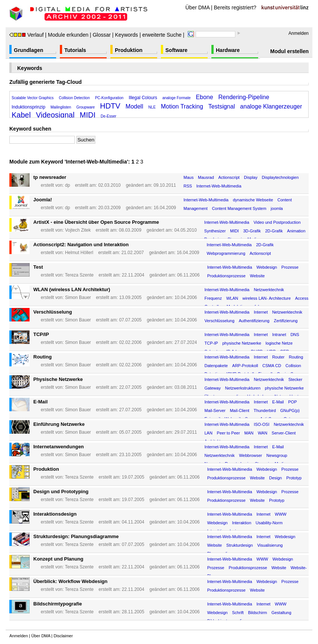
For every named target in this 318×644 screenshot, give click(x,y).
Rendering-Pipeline (244, 97)
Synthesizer (215, 231)
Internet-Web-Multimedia (219, 186)
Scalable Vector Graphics (33, 98)
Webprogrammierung (226, 253)
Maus (188, 177)
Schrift (238, 613)
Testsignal (222, 106)
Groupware (85, 107)
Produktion (129, 50)
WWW (281, 514)
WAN (262, 433)
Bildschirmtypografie (58, 604)
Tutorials (75, 50)
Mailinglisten (61, 107)
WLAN (232, 298)
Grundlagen (29, 50)
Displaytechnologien (280, 177)
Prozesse (290, 267)
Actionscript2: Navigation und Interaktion (81, 245)
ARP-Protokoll (245, 366)
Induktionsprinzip (28, 107)
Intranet (279, 335)
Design (275, 478)
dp (68, 185)
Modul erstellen (289, 51)
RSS (188, 186)
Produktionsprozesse (227, 276)
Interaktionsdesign (55, 514)
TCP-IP (211, 343)
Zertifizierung (286, 321)
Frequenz (213, 298)
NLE (152, 107)
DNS (295, 335)
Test (38, 267)
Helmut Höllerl (79, 253)
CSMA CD (272, 366)
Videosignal (55, 115)
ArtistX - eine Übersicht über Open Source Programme (96, 222)
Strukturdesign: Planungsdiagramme (76, 536)
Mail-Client (239, 410)
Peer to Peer (229, 433)
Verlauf (27, 35)
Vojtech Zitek (78, 230)
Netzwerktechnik (269, 290)
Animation (296, 231)
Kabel (21, 115)
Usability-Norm (269, 523)
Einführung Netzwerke (59, 424)
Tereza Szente (79, 275)
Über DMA (198, 7)
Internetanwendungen (59, 447)
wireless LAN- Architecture (267, 298)
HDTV (110, 106)
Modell (134, 106)
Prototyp (294, 478)
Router (278, 357)
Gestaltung (281, 613)
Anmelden (299, 33)
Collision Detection (74, 98)
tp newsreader (50, 177)
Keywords (126, 35)
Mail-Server (215, 410)
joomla (277, 208)
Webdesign (267, 267)
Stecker (295, 379)
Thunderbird (265, 410)
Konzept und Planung (58, 559)
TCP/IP (41, 334)
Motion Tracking (182, 106)
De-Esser (108, 116)
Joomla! (43, 200)
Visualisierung (270, 545)
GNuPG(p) (290, 410)
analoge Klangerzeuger (271, 106)
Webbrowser (251, 455)
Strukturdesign (240, 545)
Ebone (204, 97)
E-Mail (40, 402)
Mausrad (206, 177)
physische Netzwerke (242, 343)
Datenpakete (216, 366)
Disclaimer (63, 636)
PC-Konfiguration (109, 98)
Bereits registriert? (235, 7)
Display (251, 177)
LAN (209, 433)
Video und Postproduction (277, 222)
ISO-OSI (262, 424)
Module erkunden (68, 35)
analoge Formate (177, 98)
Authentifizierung (254, 321)
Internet (261, 312)
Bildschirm (258, 613)
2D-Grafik (274, 231)
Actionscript (229, 177)
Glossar (102, 35)
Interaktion (241, 523)
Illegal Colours (143, 98)
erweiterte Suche (162, 35)
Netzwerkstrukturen (243, 388)
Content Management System (239, 208)
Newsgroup (277, 455)
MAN (249, 433)
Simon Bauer (78, 297)
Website (257, 276)
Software (176, 50)
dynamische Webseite (253, 200)
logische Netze (279, 343)
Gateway (213, 388)
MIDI (88, 115)
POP (292, 402)
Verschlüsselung (53, 312)
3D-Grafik (252, 231)
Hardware (228, 50)
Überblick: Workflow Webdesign (70, 581)
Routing (42, 357)
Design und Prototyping (61, 492)
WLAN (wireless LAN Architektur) (72, 289)
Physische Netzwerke (58, 379)
